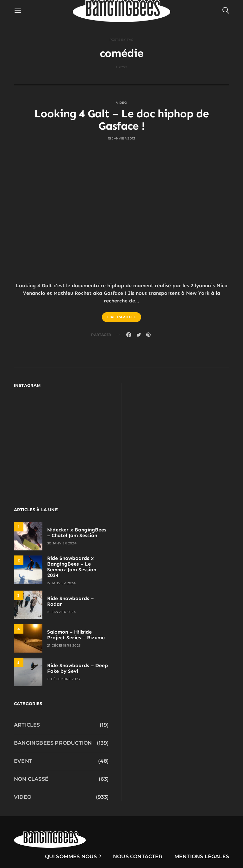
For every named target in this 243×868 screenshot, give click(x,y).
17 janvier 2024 (61, 583)
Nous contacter (138, 856)
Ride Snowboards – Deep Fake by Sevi (78, 668)
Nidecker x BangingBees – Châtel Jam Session (77, 533)
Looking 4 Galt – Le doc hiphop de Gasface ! (121, 120)
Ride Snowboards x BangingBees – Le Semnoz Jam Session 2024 (72, 567)
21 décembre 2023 (64, 645)
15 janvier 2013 (122, 138)
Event (23, 761)
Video (121, 103)
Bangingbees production (53, 743)
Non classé (31, 779)
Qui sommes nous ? (73, 856)
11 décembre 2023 (64, 679)
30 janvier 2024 (62, 543)
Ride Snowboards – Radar (70, 601)
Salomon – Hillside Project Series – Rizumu (76, 635)
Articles (27, 725)
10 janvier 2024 (62, 612)
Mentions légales (202, 856)
